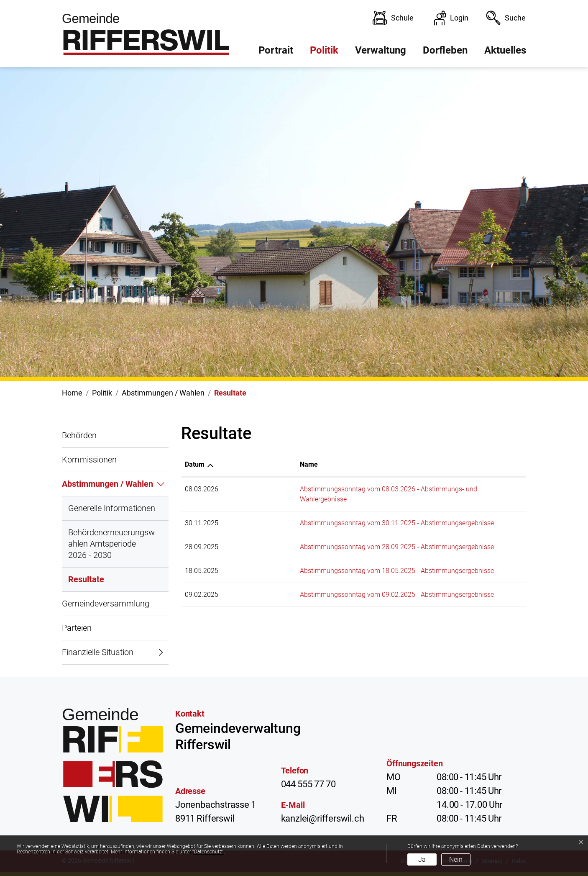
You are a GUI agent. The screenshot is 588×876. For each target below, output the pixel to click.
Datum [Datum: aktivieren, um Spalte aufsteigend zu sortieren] (195, 464)
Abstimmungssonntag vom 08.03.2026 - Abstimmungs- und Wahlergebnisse (349, 489)
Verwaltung (381, 50)
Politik (324, 50)
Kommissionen (89, 460)
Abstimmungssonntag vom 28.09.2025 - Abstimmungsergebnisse (333, 537)
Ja (422, 859)
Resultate (86, 583)
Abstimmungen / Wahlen (107, 484)
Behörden (79, 435)
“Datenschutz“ (208, 852)
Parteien (77, 628)
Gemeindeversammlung (106, 604)
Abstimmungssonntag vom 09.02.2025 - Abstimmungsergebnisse (333, 584)
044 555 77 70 (308, 784)
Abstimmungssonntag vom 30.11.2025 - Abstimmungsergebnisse (333, 513)
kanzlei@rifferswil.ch (323, 818)
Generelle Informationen (112, 508)
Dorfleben (445, 50)
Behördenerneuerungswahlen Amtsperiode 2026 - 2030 (111, 544)
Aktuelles (505, 50)
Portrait (276, 50)
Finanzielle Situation (98, 652)
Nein (456, 859)
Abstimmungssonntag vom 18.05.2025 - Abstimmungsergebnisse (333, 561)
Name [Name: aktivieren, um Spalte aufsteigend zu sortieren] (245, 464)
